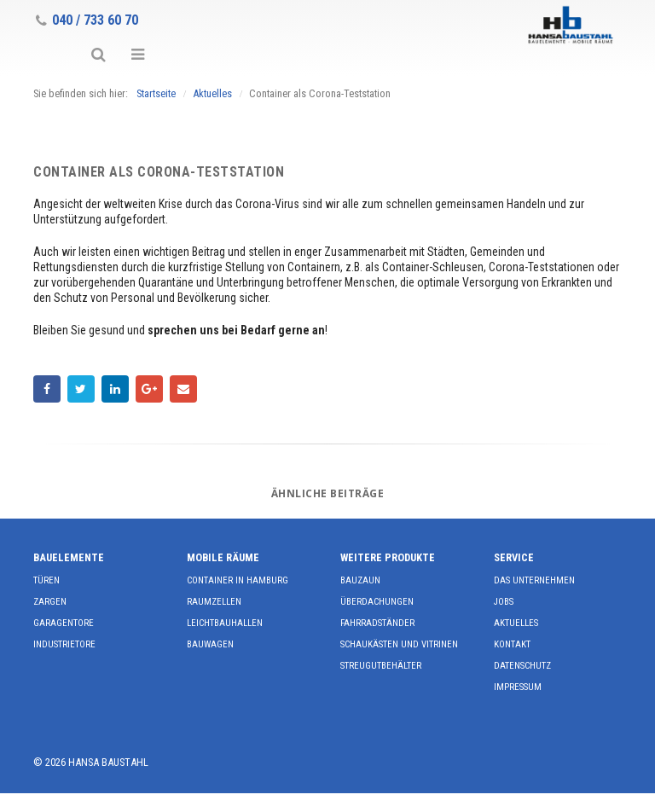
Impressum (518, 687)
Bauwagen (210, 644)
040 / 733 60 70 (87, 20)
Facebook (47, 389)
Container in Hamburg (238, 580)
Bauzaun (360, 580)
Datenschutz (522, 666)
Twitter (81, 389)
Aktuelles (516, 623)
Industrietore (64, 644)
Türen (46, 580)
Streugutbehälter (381, 666)
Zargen (50, 602)
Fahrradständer (377, 623)
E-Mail (183, 389)
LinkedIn (115, 389)
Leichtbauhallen (225, 623)
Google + (149, 389)
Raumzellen (214, 602)
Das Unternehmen (534, 580)
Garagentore (64, 623)
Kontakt (512, 644)
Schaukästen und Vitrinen (399, 644)
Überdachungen (377, 602)
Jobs (504, 602)
